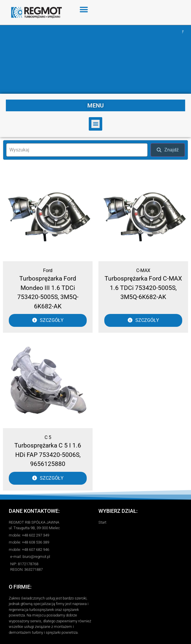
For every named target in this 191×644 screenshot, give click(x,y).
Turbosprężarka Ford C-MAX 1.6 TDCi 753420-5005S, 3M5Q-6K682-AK (143, 288)
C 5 (48, 437)
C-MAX (143, 270)
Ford (48, 270)
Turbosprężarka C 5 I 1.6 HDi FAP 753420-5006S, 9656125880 (48, 455)
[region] (95, 59)
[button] (84, 10)
